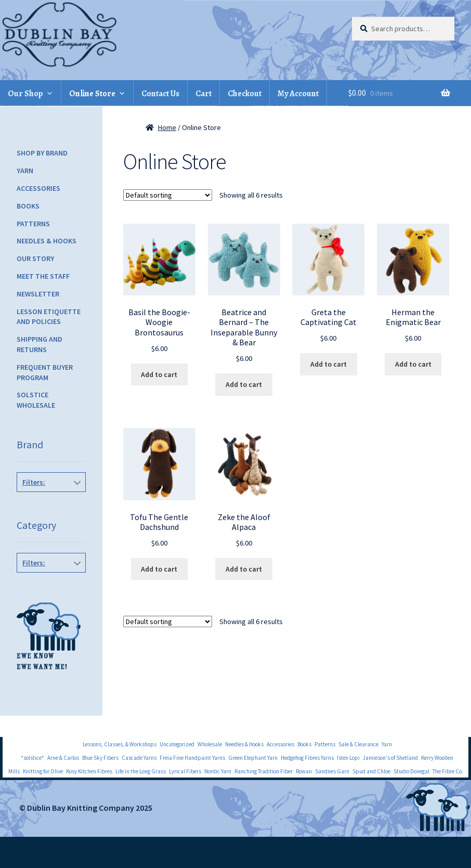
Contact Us (160, 94)
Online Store (92, 94)
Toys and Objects (49, 586)
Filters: (34, 482)
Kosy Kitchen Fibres (89, 771)
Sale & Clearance (358, 744)
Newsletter (38, 294)
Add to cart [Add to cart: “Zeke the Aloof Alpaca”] (244, 569)
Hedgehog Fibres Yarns (307, 758)
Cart (204, 94)
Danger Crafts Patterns (52, 511)
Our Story (35, 258)
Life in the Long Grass (141, 771)
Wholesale (210, 744)
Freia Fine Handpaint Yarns (192, 758)
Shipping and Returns (40, 344)
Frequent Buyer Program (45, 372)
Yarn (25, 171)
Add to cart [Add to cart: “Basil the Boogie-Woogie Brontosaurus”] (159, 374)
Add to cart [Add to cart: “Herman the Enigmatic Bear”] (413, 364)
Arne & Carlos (63, 758)
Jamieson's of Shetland (390, 758)
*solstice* (32, 758)
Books (28, 206)
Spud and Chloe (371, 771)
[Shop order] (168, 195)
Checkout (245, 94)
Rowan (304, 771)
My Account (298, 94)
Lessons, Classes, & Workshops (120, 744)
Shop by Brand (42, 153)
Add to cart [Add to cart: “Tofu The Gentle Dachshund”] (159, 569)
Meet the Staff (43, 276)
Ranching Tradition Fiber (264, 771)
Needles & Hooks (47, 241)
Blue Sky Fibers (100, 758)
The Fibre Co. (448, 771)
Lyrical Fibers (185, 771)
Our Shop (25, 94)
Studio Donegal (411, 771)
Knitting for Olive (43, 771)
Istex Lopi (348, 758)
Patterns (33, 224)
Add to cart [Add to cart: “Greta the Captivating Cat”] (329, 364)
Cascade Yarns (139, 758)
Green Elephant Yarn (253, 758)
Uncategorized (177, 744)
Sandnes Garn (332, 771)
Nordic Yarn (218, 771)
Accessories (38, 188)
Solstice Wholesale (36, 400)
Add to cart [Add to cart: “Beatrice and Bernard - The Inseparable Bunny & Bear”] (244, 384)
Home (167, 127)
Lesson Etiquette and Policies (49, 317)
